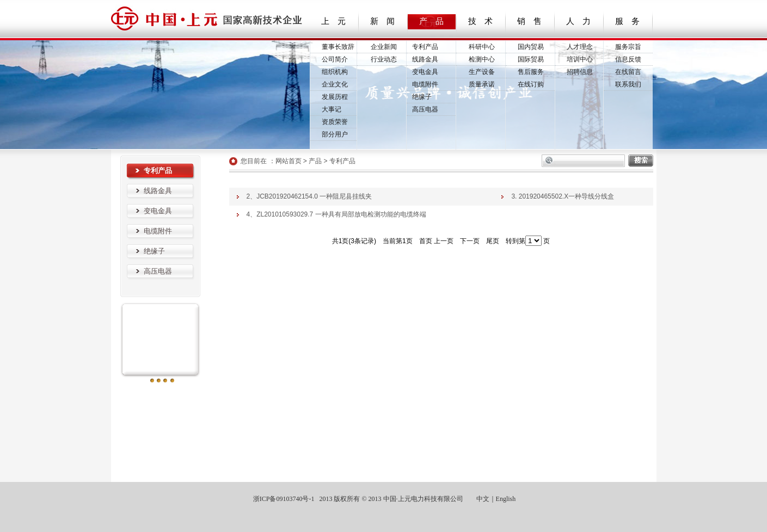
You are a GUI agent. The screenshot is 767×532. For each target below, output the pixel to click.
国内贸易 (531, 47)
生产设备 (482, 72)
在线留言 (628, 72)
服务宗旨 (628, 47)
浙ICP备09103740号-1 (283, 499)
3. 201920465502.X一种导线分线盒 (563, 196)
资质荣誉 (335, 122)
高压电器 (425, 109)
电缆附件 (425, 84)
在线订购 (531, 84)
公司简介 (335, 59)
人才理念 (580, 47)
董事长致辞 (338, 47)
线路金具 (425, 59)
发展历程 (335, 97)
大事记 (332, 109)
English (506, 499)
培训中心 (580, 59)
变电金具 (425, 72)
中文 (483, 499)
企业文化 (335, 84)
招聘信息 (580, 72)
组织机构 (335, 72)
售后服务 (531, 72)
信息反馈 (628, 59)
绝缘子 (422, 97)
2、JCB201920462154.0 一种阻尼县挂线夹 (309, 196)
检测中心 (482, 59)
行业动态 (384, 59)
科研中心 (482, 47)
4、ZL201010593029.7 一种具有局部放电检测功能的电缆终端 (336, 214)
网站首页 (289, 161)
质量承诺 (482, 84)
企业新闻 (384, 47)
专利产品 (425, 47)
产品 (315, 161)
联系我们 (628, 84)
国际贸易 (531, 59)
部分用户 (335, 134)
